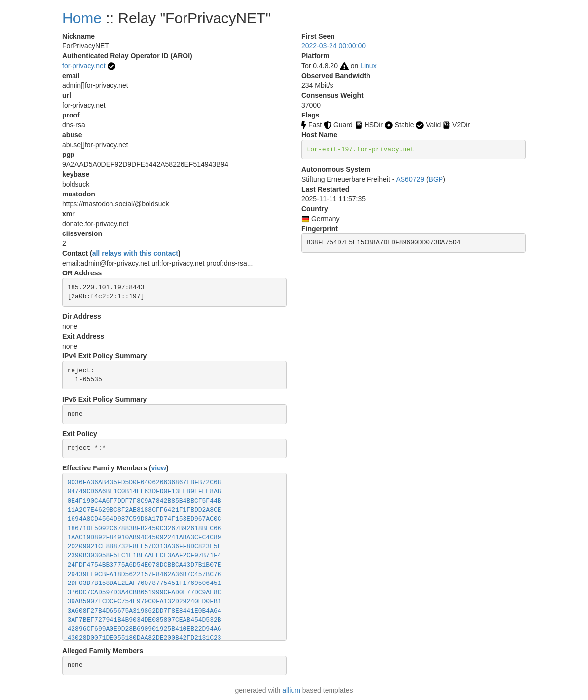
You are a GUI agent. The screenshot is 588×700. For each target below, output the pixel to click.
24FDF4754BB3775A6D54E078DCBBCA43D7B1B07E (145, 565)
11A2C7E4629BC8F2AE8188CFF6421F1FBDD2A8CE (145, 510)
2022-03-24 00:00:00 (333, 46)
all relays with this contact (135, 253)
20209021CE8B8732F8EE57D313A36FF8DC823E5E (145, 547)
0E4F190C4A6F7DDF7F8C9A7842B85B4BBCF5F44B (145, 501)
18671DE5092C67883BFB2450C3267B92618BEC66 (145, 528)
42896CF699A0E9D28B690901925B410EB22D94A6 (145, 629)
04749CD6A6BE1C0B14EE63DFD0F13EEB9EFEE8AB (145, 491)
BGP (436, 179)
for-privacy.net (84, 66)
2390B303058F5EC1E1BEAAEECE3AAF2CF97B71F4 (145, 556)
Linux (368, 66)
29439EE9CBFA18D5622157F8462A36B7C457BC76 (145, 574)
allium (291, 690)
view (159, 468)
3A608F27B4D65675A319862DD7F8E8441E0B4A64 (145, 611)
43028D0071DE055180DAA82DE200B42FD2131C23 (145, 638)
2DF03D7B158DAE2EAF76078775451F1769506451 (145, 583)
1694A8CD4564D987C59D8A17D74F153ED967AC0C (145, 519)
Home (82, 18)
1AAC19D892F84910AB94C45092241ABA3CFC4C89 (145, 537)
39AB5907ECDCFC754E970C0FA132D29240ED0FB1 (145, 602)
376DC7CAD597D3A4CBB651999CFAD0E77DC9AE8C (145, 593)
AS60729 (410, 179)
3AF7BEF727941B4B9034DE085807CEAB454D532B (145, 620)
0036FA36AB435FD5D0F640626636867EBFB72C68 (145, 483)
